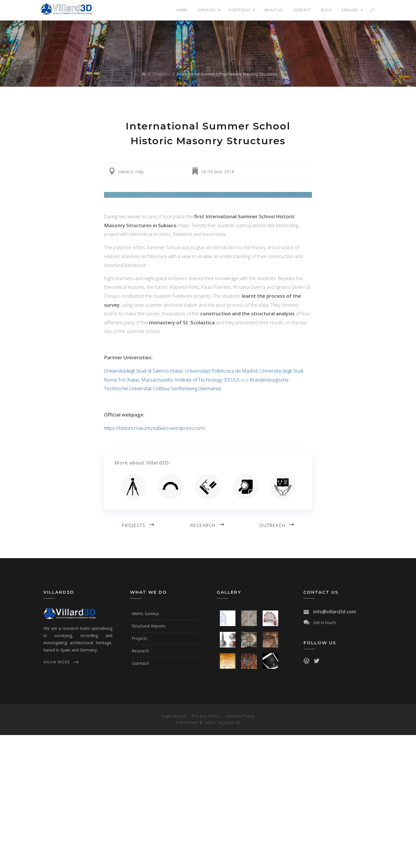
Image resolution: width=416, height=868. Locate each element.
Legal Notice (174, 849)
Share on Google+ (306, 172)
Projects (134, 658)
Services (207, 10)
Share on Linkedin (298, 172)
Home (182, 10)
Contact (302, 10)
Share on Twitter (283, 172)
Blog (326, 10)
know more (57, 795)
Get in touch (325, 755)
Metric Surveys (145, 746)
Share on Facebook (291, 172)
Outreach (272, 658)
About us (273, 10)
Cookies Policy (240, 849)
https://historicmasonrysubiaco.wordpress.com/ (155, 561)
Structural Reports (149, 759)
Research (203, 658)
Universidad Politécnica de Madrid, (222, 504)
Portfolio (240, 10)
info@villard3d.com (335, 745)
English (350, 10)
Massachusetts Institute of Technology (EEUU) (190, 513)
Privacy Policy (206, 849)
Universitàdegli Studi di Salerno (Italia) (143, 504)
